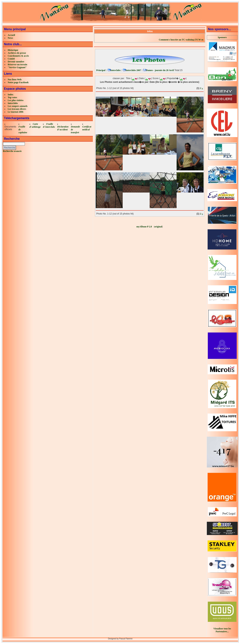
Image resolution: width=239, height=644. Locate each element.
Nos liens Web (15, 80)
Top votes (12, 97)
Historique (13, 50)
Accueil (11, 35)
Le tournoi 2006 (16, 112)
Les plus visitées (16, 100)
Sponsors (222, 37)
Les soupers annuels (18, 106)
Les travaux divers (17, 109)
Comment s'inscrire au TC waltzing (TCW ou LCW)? (193, 40)
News (10, 38)
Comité (11, 59)
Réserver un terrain (17, 64)
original (158, 227)
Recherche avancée (12, 151)
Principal (101, 70)
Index (10, 95)
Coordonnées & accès (18, 56)
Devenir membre (16, 62)
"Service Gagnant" (17, 67)
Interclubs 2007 (132, 70)
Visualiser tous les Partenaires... (222, 630)
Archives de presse (17, 53)
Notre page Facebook (18, 82)
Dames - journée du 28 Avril (158, 70)
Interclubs (13, 103)
